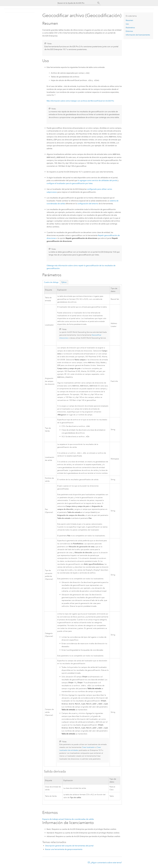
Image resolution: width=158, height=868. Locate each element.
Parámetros (130, 28)
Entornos (129, 31)
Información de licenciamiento (138, 35)
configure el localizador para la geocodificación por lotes (70, 183)
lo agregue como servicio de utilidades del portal (97, 180)
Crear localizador (88, 749)
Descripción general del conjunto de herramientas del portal (69, 847)
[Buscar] (99, 3)
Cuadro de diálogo (51, 282)
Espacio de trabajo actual (53, 820)
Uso (127, 24)
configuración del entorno (88, 204)
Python (64, 282)
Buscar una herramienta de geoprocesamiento (64, 851)
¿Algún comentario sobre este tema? (106, 864)
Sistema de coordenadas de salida (79, 820)
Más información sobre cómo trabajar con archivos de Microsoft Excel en (80, 101)
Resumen (129, 20)
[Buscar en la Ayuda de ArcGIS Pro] (77, 3)
